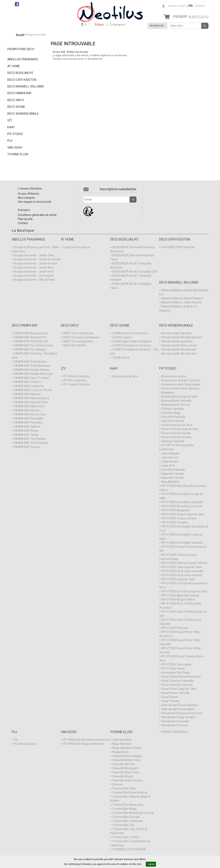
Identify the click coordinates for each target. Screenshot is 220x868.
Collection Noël (122, 740)
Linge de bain (170, 461)
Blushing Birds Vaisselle (176, 401)
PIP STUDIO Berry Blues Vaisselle (182, 502)
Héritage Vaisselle (173, 441)
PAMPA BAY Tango (26, 435)
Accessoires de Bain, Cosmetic (181, 380)
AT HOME (14, 66)
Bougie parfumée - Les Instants (34, 276)
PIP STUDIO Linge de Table (178, 579)
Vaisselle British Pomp (127, 760)
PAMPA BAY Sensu (26, 431)
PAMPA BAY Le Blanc (28, 382)
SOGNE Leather (122, 337)
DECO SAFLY (16, 100)
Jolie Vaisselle (170, 453)
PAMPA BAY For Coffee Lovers (34, 345)
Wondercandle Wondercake (179, 349)
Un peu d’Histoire (29, 194)
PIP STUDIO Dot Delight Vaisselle (182, 543)
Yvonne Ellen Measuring (128, 805)
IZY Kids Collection (75, 380)
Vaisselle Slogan (123, 776)
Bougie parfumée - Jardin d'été (34, 255)
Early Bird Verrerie (173, 421)
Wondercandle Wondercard (179, 354)
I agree (151, 864)
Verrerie (118, 784)
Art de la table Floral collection (180, 388)
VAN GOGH (15, 148)
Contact (200, 6)
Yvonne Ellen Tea (123, 825)
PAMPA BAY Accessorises (31, 333)
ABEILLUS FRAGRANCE (23, 59)
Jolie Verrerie (170, 457)
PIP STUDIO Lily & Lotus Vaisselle (182, 571)
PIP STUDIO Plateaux (175, 628)
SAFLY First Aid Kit (75, 345)
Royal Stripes (170, 697)
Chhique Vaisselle (173, 409)
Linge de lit (168, 466)
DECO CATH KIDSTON (22, 80)
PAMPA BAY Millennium (29, 406)
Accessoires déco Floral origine (181, 384)
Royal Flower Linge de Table (179, 689)
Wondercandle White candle (179, 345)
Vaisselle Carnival (123, 764)
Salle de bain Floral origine (178, 709)
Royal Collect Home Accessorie (181, 677)
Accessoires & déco (174, 376)
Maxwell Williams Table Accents (182, 302)
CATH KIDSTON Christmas (178, 247)
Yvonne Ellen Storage (126, 817)
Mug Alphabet (170, 482)
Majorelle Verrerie (173, 478)
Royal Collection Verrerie (177, 685)
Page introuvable (36, 35)
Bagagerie (168, 392)
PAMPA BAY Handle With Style (33, 374)
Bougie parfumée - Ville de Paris (34, 280)
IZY (10, 120)
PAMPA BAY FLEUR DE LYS (31, 341)
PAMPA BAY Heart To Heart (32, 378)
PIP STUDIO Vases (173, 669)
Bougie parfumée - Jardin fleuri (34, 267)
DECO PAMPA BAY (19, 93)
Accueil (20, 35)
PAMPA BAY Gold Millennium (32, 366)
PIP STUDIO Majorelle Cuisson (180, 595)
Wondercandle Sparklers (177, 341)
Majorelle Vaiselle (173, 474)
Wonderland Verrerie (175, 725)
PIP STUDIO (15, 134)
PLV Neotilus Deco (25, 744)
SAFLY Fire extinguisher (78, 341)
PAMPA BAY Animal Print (30, 337)
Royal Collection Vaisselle (178, 681)
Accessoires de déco (126, 376)
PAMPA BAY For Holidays (30, 349)
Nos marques (26, 198)
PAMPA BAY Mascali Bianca (32, 398)
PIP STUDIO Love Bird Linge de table (184, 591)
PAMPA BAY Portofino (28, 423)
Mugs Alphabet (122, 744)
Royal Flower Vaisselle (175, 693)
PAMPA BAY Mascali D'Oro (31, 402)
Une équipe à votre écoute (35, 202)
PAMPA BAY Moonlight (29, 418)
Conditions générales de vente (37, 215)
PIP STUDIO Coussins (175, 522)
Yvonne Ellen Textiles (126, 837)
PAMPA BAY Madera (27, 394)
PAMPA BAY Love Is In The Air (33, 390)
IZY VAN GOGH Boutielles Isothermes (86, 740)
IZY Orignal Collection (77, 384)
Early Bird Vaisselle (173, 417)
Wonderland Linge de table (178, 717)
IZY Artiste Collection (76, 376)
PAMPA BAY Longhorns (29, 386)
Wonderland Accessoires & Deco (182, 713)
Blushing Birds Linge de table (180, 397)
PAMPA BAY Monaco (27, 410)
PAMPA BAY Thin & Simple (31, 443)
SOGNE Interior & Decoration (130, 333)
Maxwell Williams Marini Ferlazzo (182, 298)
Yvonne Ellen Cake (124, 788)
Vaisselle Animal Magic (127, 756)
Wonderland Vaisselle (175, 721)
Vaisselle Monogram (125, 768)
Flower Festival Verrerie (176, 437)
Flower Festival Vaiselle (176, 433)
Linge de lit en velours (77, 247)
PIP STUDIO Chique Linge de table (183, 514)
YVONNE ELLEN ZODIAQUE (129, 849)
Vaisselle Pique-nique (126, 772)
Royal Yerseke (171, 701)
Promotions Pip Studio (176, 673)
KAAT (11, 127)
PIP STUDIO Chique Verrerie (179, 518)
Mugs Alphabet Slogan (127, 748)
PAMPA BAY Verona (27, 447)
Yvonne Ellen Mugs (124, 809)
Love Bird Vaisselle (173, 470)
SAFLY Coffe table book (78, 333)
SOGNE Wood (121, 358)
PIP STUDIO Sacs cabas (176, 664)
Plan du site (25, 219)
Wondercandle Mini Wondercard (182, 337)
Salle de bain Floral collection (180, 705)
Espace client (177, 6)
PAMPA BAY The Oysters (30, 439)
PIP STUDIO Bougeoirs (176, 510)
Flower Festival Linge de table (180, 429)
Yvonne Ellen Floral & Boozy (130, 793)
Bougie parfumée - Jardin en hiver (36, 263)
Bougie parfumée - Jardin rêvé (34, 272)
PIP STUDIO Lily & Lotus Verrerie (182, 575)
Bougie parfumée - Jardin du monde (37, 259)
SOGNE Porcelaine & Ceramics (132, 345)
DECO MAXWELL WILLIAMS (26, 86)
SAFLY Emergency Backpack (81, 337)
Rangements (121, 752)
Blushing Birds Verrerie (176, 405)
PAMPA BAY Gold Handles (31, 362)
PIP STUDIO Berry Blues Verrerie (182, 506)
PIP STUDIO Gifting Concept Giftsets (184, 563)
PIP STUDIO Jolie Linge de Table (182, 567)
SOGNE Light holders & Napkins (132, 341)
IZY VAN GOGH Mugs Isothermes (84, 744)
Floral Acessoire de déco (177, 425)
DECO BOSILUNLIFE (20, 73)
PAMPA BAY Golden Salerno (32, 370)
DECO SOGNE (16, 107)
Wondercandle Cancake (177, 333)
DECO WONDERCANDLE (23, 114)
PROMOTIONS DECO (21, 49)
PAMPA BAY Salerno (27, 427)
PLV (10, 141)
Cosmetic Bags (171, 413)
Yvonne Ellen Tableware (128, 821)
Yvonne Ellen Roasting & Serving (133, 813)
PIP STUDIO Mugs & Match (178, 600)
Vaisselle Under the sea (127, 780)
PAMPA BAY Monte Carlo (30, 414)
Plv (16, 740)
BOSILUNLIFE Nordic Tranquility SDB (135, 272)
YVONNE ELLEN (18, 154)
